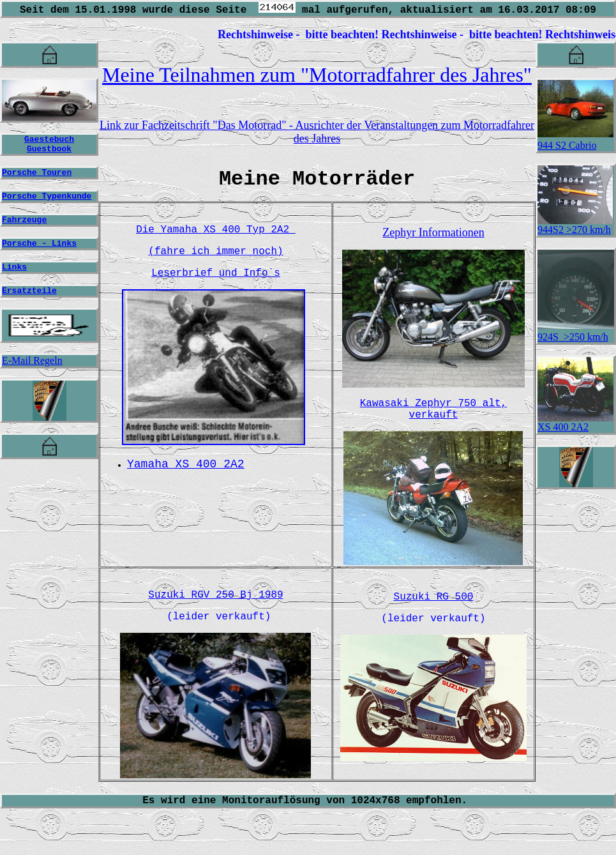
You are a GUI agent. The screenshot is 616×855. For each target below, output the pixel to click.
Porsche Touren (37, 178)
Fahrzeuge (24, 229)
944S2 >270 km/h (575, 225)
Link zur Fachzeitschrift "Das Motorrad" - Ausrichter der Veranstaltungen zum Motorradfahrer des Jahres (317, 132)
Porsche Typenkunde (47, 203)
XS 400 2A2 (575, 422)
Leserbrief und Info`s (216, 282)
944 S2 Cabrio (567, 145)
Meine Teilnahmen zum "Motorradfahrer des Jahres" (317, 75)
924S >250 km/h (573, 337)
